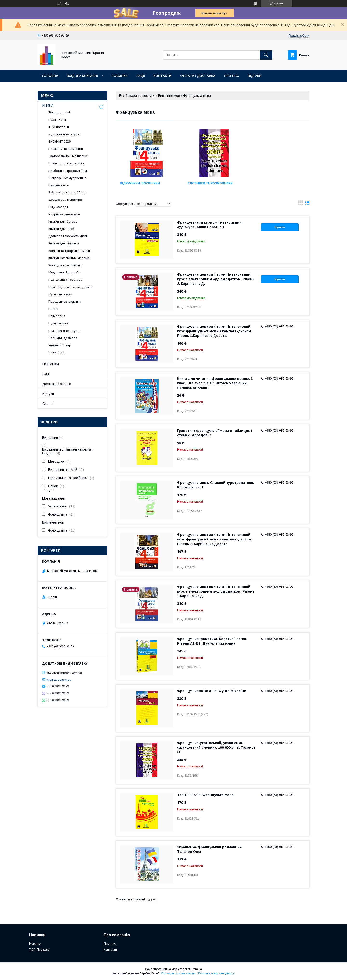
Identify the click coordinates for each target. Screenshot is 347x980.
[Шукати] (266, 55)
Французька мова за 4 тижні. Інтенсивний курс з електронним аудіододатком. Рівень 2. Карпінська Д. (216, 279)
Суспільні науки (60, 294)
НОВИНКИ (51, 364)
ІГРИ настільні (59, 127)
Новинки (120, 76)
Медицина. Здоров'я (64, 272)
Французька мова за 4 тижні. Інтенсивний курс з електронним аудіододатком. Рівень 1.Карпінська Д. (216, 591)
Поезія (53, 309)
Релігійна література (64, 331)
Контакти (163, 76)
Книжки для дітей (61, 229)
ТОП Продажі (39, 950)
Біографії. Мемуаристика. (68, 178)
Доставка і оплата (57, 384)
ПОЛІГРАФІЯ (58, 120)
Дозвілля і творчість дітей (68, 236)
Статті (47, 404)
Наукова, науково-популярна (70, 287)
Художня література (64, 134)
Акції (141, 76)
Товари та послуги (140, 96)
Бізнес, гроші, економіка (67, 163)
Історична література (65, 214)
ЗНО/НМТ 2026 (60, 142)
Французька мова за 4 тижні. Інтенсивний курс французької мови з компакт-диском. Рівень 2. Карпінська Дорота (215, 539)
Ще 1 (50, 490)
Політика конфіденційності (216, 973)
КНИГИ (48, 105)
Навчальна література (65, 280)
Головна (50, 76)
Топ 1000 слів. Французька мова (205, 795)
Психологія (57, 316)
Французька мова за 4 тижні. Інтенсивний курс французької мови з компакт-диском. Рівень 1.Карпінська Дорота (215, 331)
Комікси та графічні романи (69, 251)
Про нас (231, 76)
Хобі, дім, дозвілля (63, 338)
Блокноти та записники (66, 149)
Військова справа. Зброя (67, 192)
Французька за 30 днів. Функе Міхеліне (212, 691)
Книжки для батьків (63, 222)
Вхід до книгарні (82, 76)
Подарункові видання (65, 302)
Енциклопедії (58, 207)
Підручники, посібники (140, 183)
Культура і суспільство (66, 265)
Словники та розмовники (209, 183)
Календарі (56, 352)
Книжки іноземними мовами (69, 258)
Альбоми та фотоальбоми (68, 171)
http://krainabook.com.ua (64, 673)
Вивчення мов (169, 96)
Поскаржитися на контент (179, 973)
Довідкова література (65, 200)
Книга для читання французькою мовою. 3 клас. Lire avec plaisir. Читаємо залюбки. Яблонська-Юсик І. (215, 383)
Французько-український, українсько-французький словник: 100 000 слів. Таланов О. (216, 747)
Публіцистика (58, 323)
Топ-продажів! (59, 112)
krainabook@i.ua (59, 679)
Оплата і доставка (198, 76)
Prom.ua (196, 969)
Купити (280, 227)
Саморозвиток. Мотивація (68, 156)
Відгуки (255, 76)
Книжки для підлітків (64, 243)
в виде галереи (300, 204)
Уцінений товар (60, 345)
